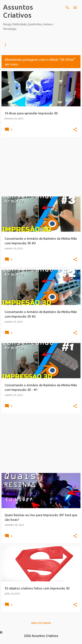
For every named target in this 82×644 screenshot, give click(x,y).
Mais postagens (41, 623)
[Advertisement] (41, 167)
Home (7, 45)
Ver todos (11, 65)
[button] (75, 130)
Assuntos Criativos (18, 11)
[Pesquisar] (67, 8)
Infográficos (45, 45)
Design (23, 45)
